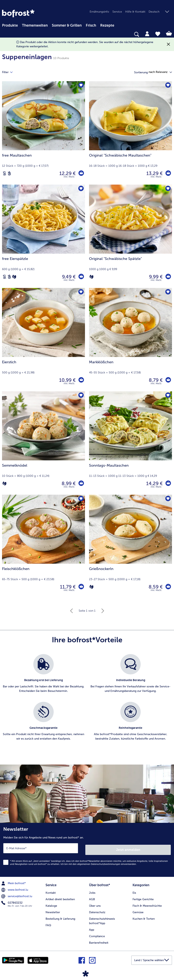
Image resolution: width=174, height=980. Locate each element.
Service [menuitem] (117, 12)
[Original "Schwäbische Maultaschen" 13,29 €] (130, 133)
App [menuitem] (92, 927)
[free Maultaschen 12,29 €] (43, 133)
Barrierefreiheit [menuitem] (99, 940)
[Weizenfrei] (9, 173)
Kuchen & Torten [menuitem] (144, 916)
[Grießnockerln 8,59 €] (130, 546)
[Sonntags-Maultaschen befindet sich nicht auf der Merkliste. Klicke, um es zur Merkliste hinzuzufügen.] (168, 396)
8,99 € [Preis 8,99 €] (68, 483)
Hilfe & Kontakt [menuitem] (135, 12)
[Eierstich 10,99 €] (43, 340)
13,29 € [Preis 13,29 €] (154, 173)
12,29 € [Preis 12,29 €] (67, 173)
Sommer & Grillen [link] (67, 25)
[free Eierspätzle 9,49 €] (43, 236)
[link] (18, 13)
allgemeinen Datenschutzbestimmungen (99, 863)
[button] (160, 12)
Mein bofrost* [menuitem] (14, 882)
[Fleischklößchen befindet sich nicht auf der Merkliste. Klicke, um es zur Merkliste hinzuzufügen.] (81, 499)
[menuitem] (10, 25)
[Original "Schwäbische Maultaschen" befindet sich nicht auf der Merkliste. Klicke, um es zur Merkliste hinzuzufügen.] (168, 86)
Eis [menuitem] (134, 890)
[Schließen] (168, 44)
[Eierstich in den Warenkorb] (81, 380)
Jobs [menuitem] (92, 890)
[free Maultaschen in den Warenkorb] (81, 173)
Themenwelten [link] (35, 25)
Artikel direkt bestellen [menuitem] (60, 897)
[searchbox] (5, 34)
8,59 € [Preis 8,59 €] (155, 587)
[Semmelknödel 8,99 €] (43, 443)
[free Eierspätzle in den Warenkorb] (81, 277)
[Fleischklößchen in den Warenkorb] (81, 587)
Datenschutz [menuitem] (97, 910)
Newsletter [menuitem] (53, 910)
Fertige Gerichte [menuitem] (143, 897)
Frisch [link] (91, 25)
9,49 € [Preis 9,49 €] (68, 277)
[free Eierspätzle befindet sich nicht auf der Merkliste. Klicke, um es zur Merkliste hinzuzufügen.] (81, 189)
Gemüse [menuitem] (138, 910)
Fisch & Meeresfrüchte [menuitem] (147, 903)
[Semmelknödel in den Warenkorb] (81, 484)
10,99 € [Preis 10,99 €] (67, 380)
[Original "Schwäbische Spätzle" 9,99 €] (130, 236)
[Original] (168, 173)
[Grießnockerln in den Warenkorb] (168, 587)
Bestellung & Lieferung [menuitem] (60, 916)
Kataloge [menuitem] (51, 903)
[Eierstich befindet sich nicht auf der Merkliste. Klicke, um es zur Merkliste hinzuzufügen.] (81, 292)
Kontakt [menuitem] (51, 890)
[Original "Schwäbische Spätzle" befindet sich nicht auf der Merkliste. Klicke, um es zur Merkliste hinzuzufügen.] (168, 189)
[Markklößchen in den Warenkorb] (168, 380)
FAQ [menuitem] (48, 923)
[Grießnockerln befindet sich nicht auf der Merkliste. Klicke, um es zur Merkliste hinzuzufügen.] (168, 499)
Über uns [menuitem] (95, 903)
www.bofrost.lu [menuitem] (15, 888)
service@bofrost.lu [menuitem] (17, 895)
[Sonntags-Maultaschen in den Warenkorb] (168, 484)
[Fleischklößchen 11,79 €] (43, 546)
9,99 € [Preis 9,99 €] (155, 277)
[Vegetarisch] (14, 277)
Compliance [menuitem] (97, 934)
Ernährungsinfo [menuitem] (99, 12)
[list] (87, 702)
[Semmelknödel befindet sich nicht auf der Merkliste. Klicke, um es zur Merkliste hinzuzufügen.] (81, 396)
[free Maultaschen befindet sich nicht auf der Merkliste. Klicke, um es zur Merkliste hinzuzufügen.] (81, 86)
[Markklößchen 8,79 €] (130, 340)
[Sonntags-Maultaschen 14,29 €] (130, 443)
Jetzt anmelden (128, 848)
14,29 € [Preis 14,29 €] (154, 483)
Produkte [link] (10, 25)
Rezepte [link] (107, 25)
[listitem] (43, 676)
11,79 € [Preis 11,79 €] (67, 587)
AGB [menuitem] (92, 897)
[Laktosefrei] (4, 173)
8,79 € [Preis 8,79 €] (155, 380)
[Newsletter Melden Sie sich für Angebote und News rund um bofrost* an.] (87, 849)
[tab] (147, 34)
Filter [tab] (10, 72)
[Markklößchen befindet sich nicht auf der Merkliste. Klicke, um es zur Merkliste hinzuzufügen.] (168, 292)
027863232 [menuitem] (12, 901)
